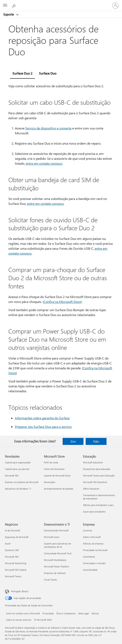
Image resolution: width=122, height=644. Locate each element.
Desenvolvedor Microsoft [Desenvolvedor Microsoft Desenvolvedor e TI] (56, 530)
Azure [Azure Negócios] (8, 544)
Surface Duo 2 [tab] (22, 73)
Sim (73, 441)
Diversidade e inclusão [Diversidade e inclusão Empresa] (94, 563)
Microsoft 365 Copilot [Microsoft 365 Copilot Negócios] (16, 570)
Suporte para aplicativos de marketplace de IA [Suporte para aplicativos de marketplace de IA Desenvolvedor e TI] (57, 545)
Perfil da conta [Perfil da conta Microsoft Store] (51, 462)
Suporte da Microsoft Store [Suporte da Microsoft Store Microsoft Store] (57, 476)
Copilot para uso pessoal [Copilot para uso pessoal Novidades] (17, 469)
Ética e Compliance (66, 613)
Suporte (9, 14)
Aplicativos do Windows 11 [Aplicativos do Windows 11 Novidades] (18, 489)
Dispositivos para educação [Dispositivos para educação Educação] (97, 469)
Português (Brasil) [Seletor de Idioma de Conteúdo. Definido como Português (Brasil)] (20, 591)
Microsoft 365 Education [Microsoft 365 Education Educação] (95, 482)
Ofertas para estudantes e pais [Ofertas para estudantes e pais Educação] (98, 505)
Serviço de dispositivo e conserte (48, 128)
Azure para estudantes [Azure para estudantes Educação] (94, 512)
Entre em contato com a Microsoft (23, 613)
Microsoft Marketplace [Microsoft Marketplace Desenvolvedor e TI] (55, 560)
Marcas (95, 613)
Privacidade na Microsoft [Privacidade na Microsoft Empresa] (95, 550)
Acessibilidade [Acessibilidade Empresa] (90, 570)
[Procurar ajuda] (14, 5)
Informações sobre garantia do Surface (42, 418)
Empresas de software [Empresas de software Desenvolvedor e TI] (55, 573)
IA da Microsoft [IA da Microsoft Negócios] (12, 530)
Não (96, 441)
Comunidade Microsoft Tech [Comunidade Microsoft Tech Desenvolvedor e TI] (58, 553)
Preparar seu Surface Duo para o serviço (43, 427)
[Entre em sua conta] (115, 6)
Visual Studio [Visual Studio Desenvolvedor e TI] (50, 580)
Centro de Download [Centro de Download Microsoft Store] (54, 469)
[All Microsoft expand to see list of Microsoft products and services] (5, 6)
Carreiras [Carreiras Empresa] (88, 530)
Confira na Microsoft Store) (63, 302)
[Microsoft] (61, 3)
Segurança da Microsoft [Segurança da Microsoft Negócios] (17, 537)
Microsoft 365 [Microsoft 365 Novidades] (12, 476)
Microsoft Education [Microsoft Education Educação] (93, 462)
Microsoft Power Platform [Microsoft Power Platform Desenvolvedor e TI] (56, 566)
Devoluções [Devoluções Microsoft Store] (50, 482)
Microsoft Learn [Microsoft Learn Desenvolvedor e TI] (52, 537)
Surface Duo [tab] (48, 73)
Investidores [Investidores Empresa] (89, 557)
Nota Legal (84, 613)
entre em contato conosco (44, 163)
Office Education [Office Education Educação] (91, 489)
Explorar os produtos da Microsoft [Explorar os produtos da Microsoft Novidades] (22, 482)
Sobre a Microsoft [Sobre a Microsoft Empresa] (92, 537)
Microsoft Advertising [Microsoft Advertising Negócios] (16, 563)
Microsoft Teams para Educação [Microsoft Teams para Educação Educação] (99, 476)
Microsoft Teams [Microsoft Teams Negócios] (13, 576)
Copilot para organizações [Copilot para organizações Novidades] (18, 462)
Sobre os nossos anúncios (19, 620)
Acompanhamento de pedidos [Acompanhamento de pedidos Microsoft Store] (59, 489)
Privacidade (48, 613)
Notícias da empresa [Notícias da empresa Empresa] (93, 544)
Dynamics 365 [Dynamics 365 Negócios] (12, 550)
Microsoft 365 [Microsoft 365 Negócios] (12, 557)
